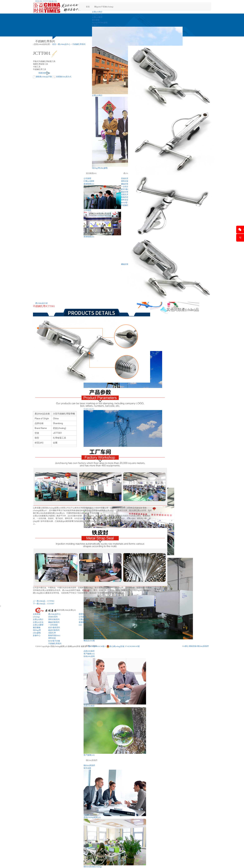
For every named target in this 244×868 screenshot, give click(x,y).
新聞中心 (82, 614)
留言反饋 (87, 768)
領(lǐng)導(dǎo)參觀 (100, 23)
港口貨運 (98, 630)
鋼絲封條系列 (54, 622)
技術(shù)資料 (89, 656)
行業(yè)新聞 (89, 181)
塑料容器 (52, 638)
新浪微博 (128, 609)
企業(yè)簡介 (97, 12)
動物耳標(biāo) (54, 635)
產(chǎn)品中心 (64, 44)
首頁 (88, 7)
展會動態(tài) (89, 184)
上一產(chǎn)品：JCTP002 (44, 601)
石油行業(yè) (99, 638)
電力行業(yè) (99, 635)
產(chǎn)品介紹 (41, 303)
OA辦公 (185, 646)
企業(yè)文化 (97, 14)
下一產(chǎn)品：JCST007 (44, 604)
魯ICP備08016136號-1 (97, 646)
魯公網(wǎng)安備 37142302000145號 (123, 646)
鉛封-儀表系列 (54, 628)
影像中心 (96, 25)
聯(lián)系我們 (92, 760)
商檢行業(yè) (99, 622)
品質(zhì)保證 (89, 651)
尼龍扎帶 (52, 633)
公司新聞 (87, 178)
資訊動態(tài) (91, 173)
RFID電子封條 (54, 641)
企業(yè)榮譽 (97, 17)
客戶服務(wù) (89, 654)
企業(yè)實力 (114, 614)
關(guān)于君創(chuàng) (104, 7)
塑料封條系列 (54, 619)
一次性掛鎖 (53, 625)
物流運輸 (98, 633)
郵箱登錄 (193, 646)
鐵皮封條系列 (54, 630)
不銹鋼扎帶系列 (79, 44)
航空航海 (98, 619)
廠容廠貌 (96, 20)
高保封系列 (53, 617)
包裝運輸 (113, 628)
